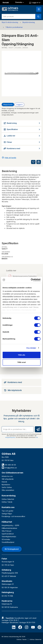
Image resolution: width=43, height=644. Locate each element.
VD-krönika (6, 539)
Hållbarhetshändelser (9, 528)
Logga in (35, 3)
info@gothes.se (9, 468)
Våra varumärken (8, 490)
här (37, 437)
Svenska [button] (20, 2)
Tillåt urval (21, 362)
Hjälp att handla (10, 158)
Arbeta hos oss (7, 476)
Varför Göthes (7, 487)
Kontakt (6, 3)
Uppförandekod (8, 534)
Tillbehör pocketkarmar (14, 27)
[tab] (21, 382)
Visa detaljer (31, 348)
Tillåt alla (22, 355)
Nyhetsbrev (6, 485)
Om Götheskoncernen (12, 473)
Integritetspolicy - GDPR (10, 525)
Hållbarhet (7, 522)
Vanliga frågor (7, 514)
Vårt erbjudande (8, 479)
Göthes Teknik (7, 502)
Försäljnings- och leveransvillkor (13, 516)
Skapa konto (8, 104)
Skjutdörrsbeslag (29, 22)
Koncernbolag (9, 496)
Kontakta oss (8, 507)
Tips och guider (7, 511)
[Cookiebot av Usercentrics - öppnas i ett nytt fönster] (31, 280)
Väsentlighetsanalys (9, 537)
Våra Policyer (7, 531)
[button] (39, 9)
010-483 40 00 (9, 465)
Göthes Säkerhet (8, 499)
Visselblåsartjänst (8, 542)
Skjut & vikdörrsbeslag (10, 22)
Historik (4, 482)
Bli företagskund (12, 549)
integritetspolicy (10, 437)
